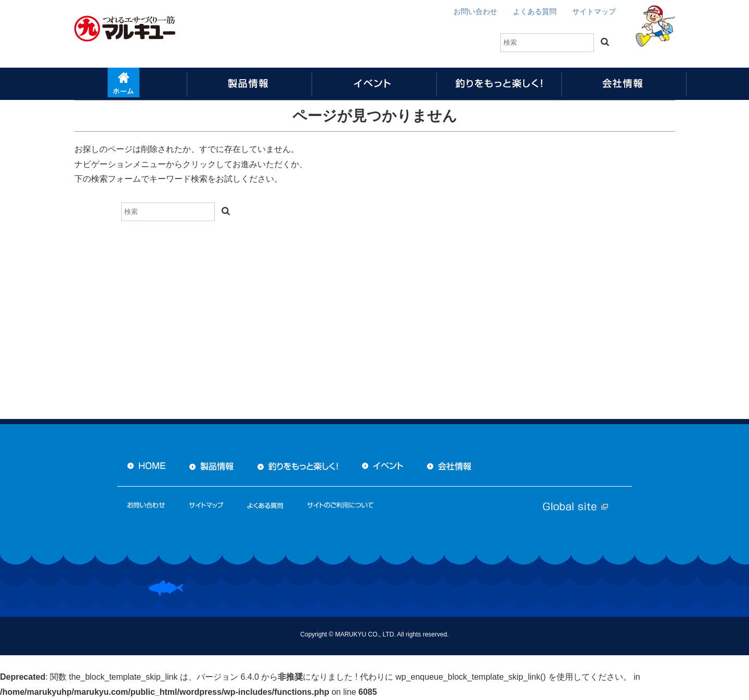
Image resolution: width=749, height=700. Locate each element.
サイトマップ (594, 11)
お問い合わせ (475, 11)
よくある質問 (535, 11)
